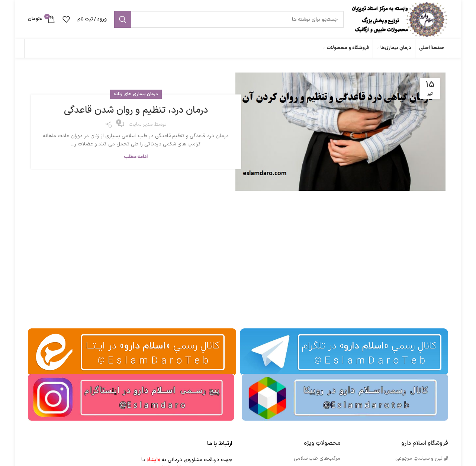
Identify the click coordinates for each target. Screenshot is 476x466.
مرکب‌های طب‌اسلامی (317, 459)
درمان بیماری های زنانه (136, 94)
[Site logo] (400, 19)
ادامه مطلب (136, 157)
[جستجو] (229, 19)
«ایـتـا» (153, 460)
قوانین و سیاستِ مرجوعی (422, 459)
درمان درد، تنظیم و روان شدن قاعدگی (136, 110)
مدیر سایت (141, 124)
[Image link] (345, 397)
